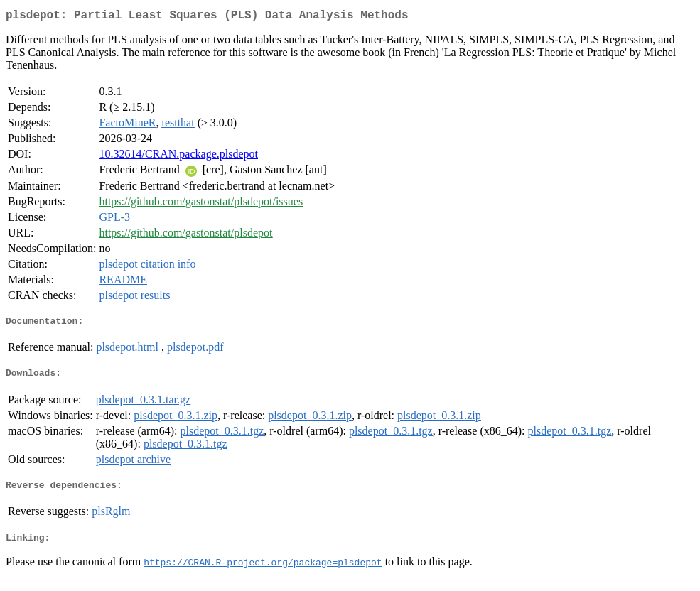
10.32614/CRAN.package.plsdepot (178, 157)
